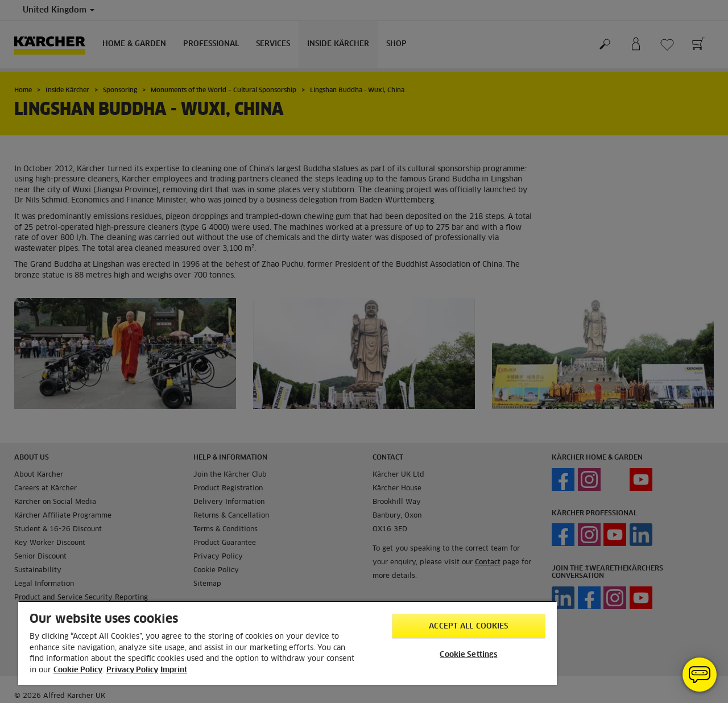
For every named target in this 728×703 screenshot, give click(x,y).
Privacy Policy (132, 670)
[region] (288, 643)
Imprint (174, 670)
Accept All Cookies (468, 627)
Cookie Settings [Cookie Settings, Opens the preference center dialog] (468, 655)
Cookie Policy (78, 670)
